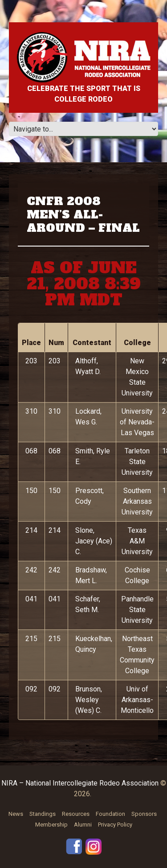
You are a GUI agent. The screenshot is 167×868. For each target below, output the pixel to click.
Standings (43, 814)
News (16, 814)
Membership (51, 825)
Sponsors (144, 814)
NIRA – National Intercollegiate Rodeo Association (80, 783)
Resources (76, 814)
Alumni (83, 825)
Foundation (110, 814)
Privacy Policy (115, 825)
